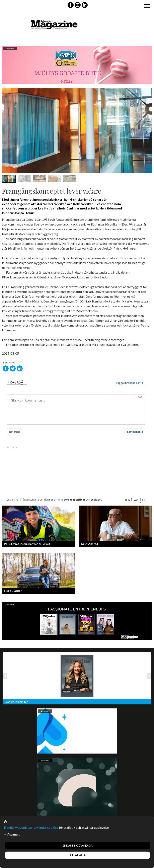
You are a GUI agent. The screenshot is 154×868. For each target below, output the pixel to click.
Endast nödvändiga (78, 846)
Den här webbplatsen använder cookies (31, 827)
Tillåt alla (78, 855)
